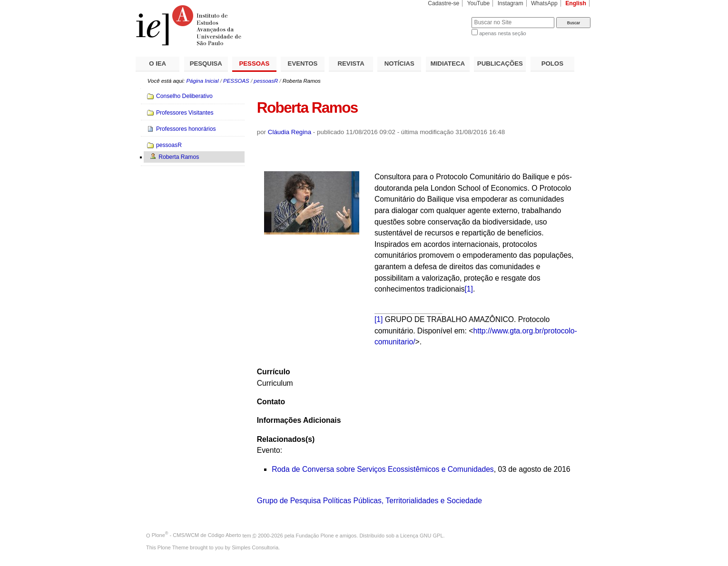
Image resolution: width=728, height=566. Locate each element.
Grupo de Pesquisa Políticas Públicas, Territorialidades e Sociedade (369, 501)
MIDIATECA (448, 63)
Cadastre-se (443, 3)
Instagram (511, 3)
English (576, 3)
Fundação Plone (315, 535)
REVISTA (351, 63)
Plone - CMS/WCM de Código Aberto (197, 535)
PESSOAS (255, 63)
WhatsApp (544, 3)
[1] (469, 289)
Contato (271, 402)
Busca (448, 17)
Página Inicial (202, 81)
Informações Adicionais (299, 420)
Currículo (274, 372)
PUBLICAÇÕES (500, 63)
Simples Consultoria (255, 547)
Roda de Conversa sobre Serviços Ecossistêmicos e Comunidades (383, 469)
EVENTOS (303, 63)
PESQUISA (206, 63)
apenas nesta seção (502, 33)
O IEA (157, 63)
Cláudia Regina (290, 132)
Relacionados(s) (286, 439)
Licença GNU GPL (422, 535)
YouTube (479, 3)
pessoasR (266, 81)
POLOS (552, 63)
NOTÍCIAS (399, 63)
